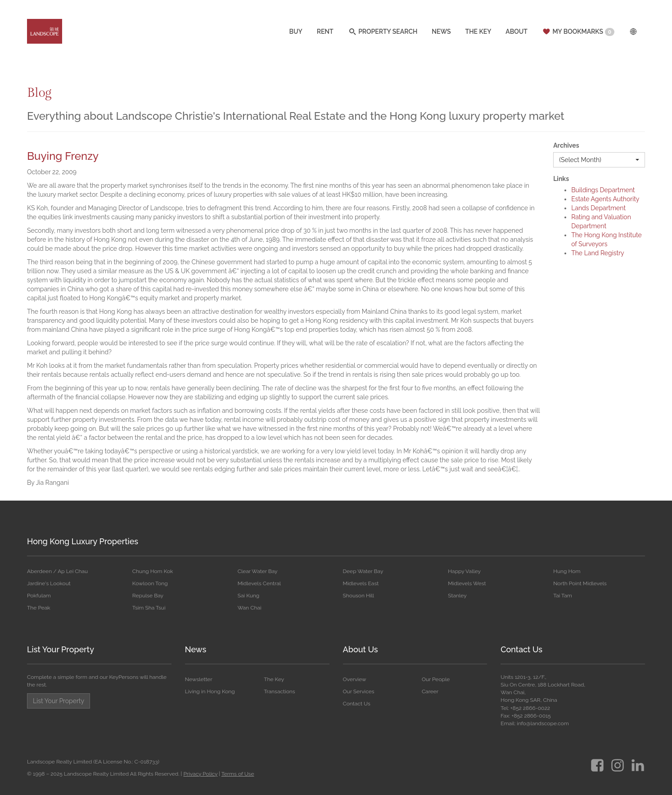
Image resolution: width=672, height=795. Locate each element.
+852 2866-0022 (530, 708)
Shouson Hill (358, 596)
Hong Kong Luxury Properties (83, 541)
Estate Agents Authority (605, 199)
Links (561, 179)
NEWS (441, 33)
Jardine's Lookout (49, 583)
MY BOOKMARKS (578, 33)
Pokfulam (39, 596)
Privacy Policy (200, 774)
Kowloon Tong (150, 583)
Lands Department (598, 208)
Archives (566, 145)
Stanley (457, 596)
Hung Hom (567, 571)
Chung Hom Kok (153, 571)
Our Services (359, 691)
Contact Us (357, 704)
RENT (325, 33)
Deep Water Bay (363, 571)
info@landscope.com (543, 723)
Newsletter (199, 679)
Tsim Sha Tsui (149, 608)
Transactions (279, 691)
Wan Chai (250, 608)
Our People (436, 679)
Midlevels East (361, 583)
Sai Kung (249, 596)
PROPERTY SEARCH (383, 33)
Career (430, 691)
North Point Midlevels (580, 583)
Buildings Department (603, 190)
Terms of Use (238, 774)
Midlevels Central (259, 583)
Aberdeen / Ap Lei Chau (57, 571)
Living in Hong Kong (210, 691)
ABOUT (516, 33)
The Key (274, 679)
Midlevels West (467, 583)
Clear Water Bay (258, 571)
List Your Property (61, 649)
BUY (295, 33)
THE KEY (478, 33)
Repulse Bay (148, 596)
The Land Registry (598, 253)
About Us (361, 649)
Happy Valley (464, 571)
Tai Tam (563, 596)
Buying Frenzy (63, 156)
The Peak (39, 608)
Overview (355, 679)
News (196, 649)
